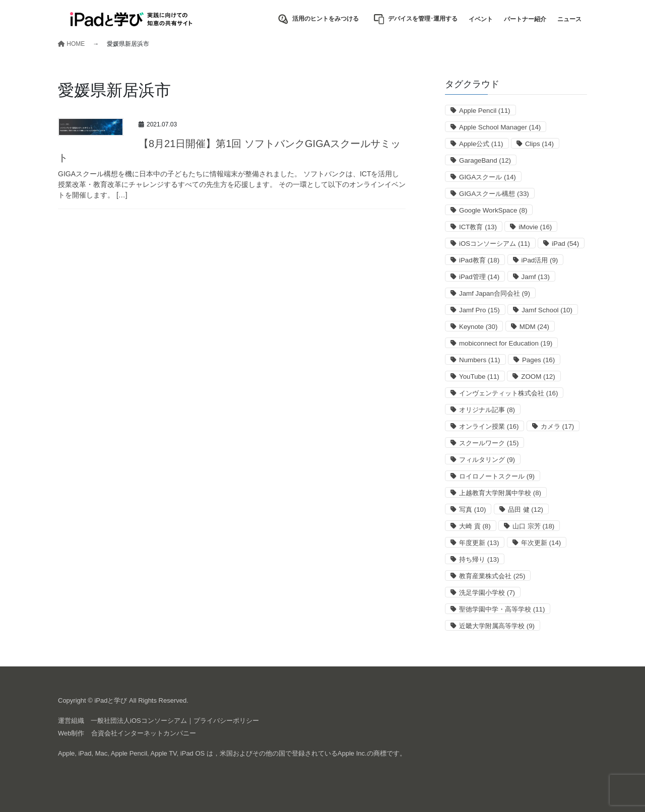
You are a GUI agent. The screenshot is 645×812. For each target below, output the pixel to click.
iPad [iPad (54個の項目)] (565, 244)
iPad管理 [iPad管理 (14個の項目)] (479, 277)
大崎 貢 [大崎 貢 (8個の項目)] (475, 526)
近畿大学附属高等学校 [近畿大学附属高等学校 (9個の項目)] (497, 626)
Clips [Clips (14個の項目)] (539, 144)
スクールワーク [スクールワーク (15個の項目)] (489, 443)
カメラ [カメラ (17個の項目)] (557, 426)
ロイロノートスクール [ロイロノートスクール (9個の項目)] (497, 476)
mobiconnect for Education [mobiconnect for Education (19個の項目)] (506, 343)
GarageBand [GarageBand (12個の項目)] (485, 160)
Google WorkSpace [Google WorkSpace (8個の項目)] (493, 210)
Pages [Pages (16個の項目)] (538, 360)
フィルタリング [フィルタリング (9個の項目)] (487, 460)
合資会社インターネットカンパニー (144, 733)
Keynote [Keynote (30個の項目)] (478, 327)
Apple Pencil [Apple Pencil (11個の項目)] (485, 111)
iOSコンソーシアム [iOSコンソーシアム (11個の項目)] (495, 244)
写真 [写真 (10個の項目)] (472, 510)
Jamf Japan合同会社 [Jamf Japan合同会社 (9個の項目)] (495, 293)
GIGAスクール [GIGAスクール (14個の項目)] (488, 177)
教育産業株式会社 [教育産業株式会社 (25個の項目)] (492, 576)
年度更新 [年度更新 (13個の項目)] (479, 543)
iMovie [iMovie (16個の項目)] (535, 227)
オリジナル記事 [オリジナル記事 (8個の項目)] (487, 410)
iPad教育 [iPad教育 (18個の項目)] (479, 260)
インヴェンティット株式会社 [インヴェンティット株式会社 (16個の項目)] (508, 393)
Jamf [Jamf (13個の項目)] (536, 277)
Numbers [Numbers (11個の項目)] (479, 360)
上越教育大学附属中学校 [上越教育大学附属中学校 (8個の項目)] (500, 493)
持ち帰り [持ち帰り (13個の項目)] (479, 559)
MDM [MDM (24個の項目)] (534, 327)
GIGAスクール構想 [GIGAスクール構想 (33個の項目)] (494, 194)
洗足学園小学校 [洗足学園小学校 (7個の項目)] (487, 593)
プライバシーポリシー (226, 721)
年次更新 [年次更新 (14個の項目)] (541, 543)
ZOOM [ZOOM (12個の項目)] (538, 377)
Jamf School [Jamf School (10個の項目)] (547, 310)
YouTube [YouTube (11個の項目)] (479, 377)
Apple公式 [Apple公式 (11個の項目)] (481, 144)
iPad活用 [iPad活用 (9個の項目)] (540, 260)
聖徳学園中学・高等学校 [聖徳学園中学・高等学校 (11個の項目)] (502, 609)
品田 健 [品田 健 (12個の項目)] (526, 510)
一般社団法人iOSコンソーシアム (139, 721)
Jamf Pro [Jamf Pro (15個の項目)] (479, 310)
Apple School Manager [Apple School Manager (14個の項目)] (500, 127)
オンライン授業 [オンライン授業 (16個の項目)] (489, 426)
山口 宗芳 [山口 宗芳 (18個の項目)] (533, 526)
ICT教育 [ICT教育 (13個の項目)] (478, 227)
